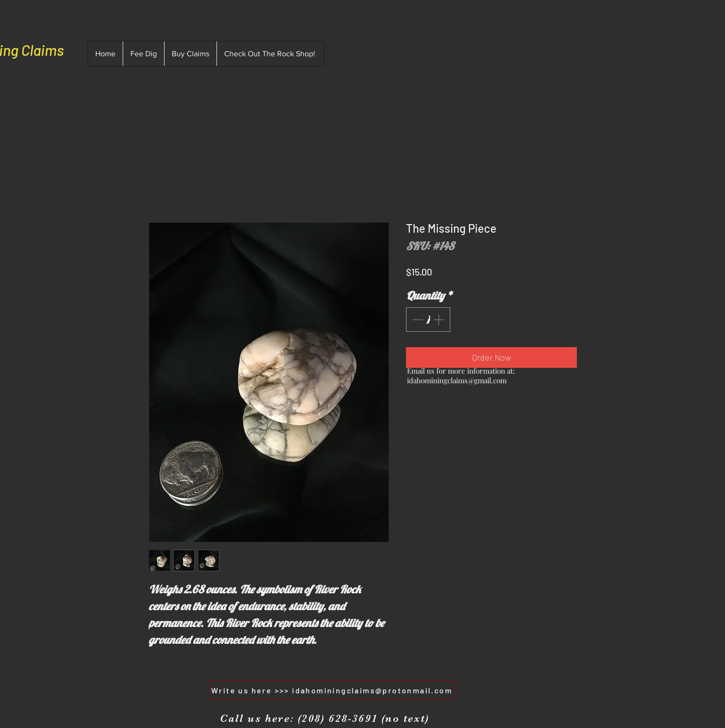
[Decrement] (417, 320)
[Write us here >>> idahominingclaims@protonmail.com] (332, 690)
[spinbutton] (428, 320)
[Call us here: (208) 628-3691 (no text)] (324, 718)
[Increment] (439, 320)
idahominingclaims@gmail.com (457, 380)
